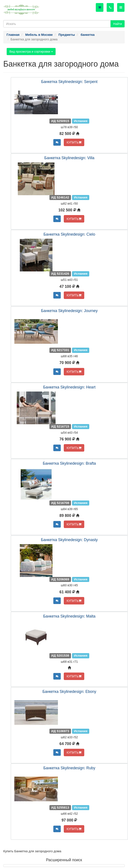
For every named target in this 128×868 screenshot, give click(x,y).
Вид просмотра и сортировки (31, 52)
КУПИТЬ (74, 142)
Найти (118, 24)
